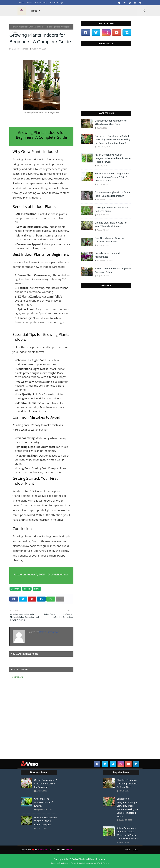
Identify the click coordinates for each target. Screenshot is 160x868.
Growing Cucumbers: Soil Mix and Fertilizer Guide (113, 209)
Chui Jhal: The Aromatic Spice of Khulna (43, 802)
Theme (69, 850)
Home (22, 3)
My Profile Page (57, 3)
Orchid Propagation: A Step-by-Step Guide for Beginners (46, 783)
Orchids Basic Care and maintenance (107, 255)
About (30, 3)
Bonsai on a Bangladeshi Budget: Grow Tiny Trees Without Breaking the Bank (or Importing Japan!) (113, 139)
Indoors (27, 589)
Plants (37, 589)
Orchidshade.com (59, 574)
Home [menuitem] (34, 11)
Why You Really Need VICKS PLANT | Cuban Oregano (46, 821)
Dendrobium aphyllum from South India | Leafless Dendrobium (112, 194)
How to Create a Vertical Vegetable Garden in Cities (113, 270)
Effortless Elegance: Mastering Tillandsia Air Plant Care (111, 122)
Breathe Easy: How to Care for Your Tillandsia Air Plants (111, 224)
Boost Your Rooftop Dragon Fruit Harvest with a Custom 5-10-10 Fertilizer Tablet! (112, 177)
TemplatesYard (45, 850)
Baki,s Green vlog (20, 49)
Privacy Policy (41, 3)
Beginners (23, 27)
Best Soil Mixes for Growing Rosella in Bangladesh (109, 240)
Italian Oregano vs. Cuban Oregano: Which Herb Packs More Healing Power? (113, 158)
